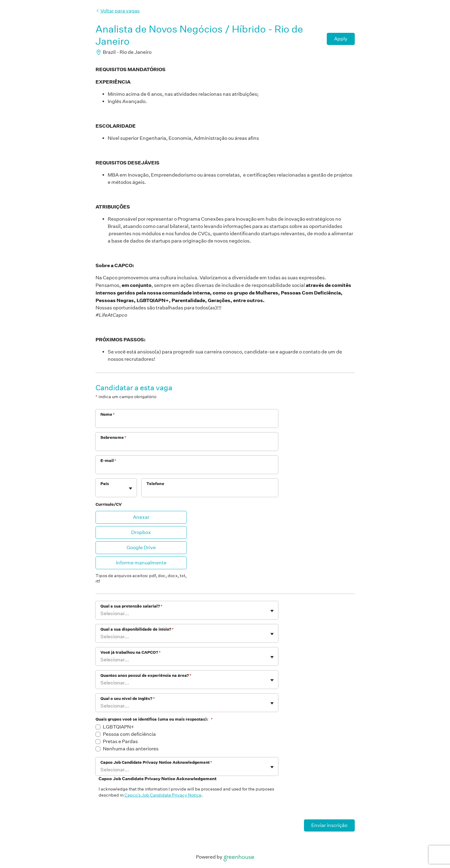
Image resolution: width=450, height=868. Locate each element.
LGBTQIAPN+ (119, 727)
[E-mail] (187, 469)
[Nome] (187, 422)
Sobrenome (113, 437)
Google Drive (141, 548)
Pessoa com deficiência (129, 734)
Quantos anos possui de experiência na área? (146, 675)
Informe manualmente (141, 563)
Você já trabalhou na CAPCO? (131, 652)
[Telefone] (210, 492)
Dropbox (141, 532)
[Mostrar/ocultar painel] (131, 488)
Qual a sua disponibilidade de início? (137, 629)
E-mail (108, 461)
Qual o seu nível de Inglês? (128, 699)
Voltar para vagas (118, 11)
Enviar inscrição (329, 825)
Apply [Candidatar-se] (341, 39)
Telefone (155, 484)
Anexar (141, 517)
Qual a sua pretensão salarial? (131, 606)
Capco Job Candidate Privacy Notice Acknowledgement (156, 762)
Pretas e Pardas (120, 741)
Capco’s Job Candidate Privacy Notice (163, 795)
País (105, 484)
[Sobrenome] (187, 446)
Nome (108, 414)
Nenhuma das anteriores (131, 749)
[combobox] (101, 491)
